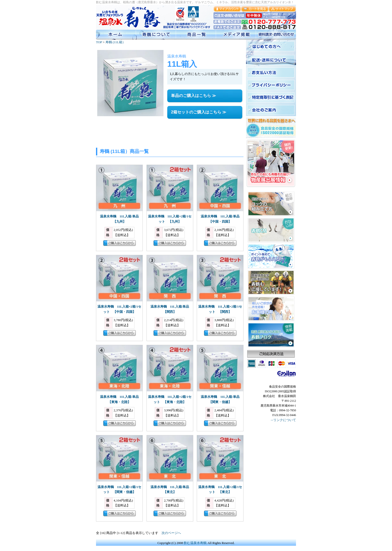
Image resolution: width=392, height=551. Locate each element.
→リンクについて (283, 420)
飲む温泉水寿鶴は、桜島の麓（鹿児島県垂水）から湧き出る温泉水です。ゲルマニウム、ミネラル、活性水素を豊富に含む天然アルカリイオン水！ (195, 2)
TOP (99, 42)
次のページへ (171, 533)
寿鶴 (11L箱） (115, 42)
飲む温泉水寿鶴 (195, 543)
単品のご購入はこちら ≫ (193, 96)
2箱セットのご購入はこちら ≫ (199, 112)
